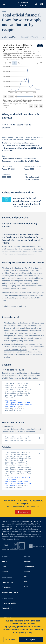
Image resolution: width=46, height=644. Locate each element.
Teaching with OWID (10, 597)
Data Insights (7, 613)
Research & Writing (30, 37)
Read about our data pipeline (14, 306)
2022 (40, 96)
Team (26, 581)
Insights (5, 576)
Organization (29, 571)
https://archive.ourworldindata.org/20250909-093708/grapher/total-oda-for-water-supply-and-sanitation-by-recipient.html (19, 404)
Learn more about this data (22, 102)
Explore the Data (9, 37)
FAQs (4, 544)
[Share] (36, 106)
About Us (28, 566)
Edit (40, 63)
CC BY (5, 107)
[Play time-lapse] (5, 96)
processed (18, 161)
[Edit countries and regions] (39, 63)
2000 (11, 96)
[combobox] (36, 4)
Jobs (26, 586)
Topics (4, 566)
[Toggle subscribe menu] (42, 4)
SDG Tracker (7, 592)
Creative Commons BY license (15, 349)
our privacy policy (24, 632)
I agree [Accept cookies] (31, 639)
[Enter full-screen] (41, 106)
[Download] (31, 106)
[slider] (16, 96)
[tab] (6, 63)
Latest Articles (7, 587)
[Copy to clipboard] (37, 385)
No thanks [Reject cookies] (10, 639)
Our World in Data (23, 4)
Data (4, 571)
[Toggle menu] (4, 4)
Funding (27, 576)
